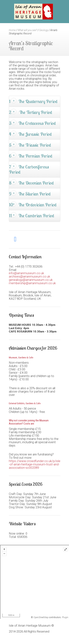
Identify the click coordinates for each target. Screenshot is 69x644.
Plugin (65, 617)
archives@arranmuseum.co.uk (29, 276)
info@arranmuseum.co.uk (26, 273)
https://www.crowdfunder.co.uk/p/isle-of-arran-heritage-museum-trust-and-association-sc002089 (35, 464)
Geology (44, 30)
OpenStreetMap (41, 617)
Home (12, 30)
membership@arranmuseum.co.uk (32, 283)
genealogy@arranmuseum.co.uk (31, 280)
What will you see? (27, 30)
